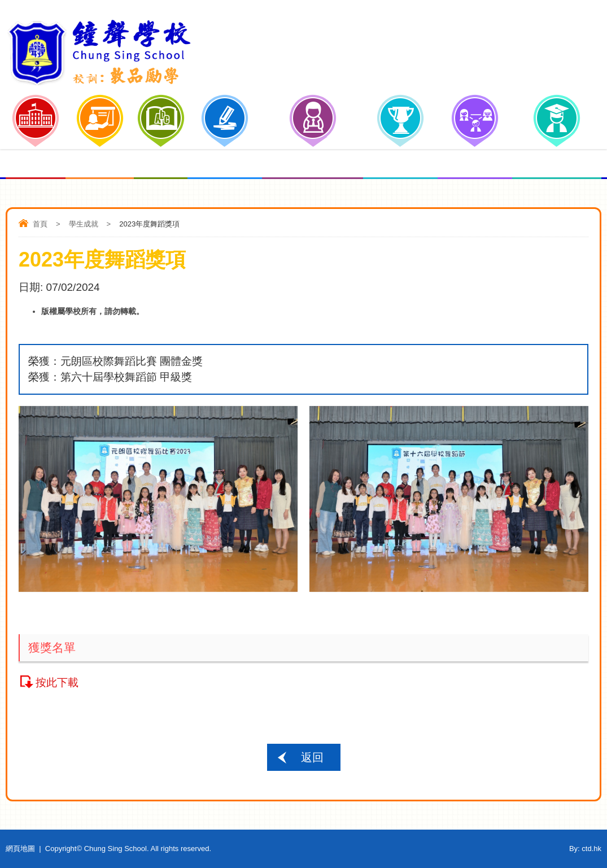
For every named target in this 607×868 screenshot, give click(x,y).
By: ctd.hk (585, 849)
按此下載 (57, 682)
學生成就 (84, 224)
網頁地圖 (20, 849)
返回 (312, 757)
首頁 (40, 224)
